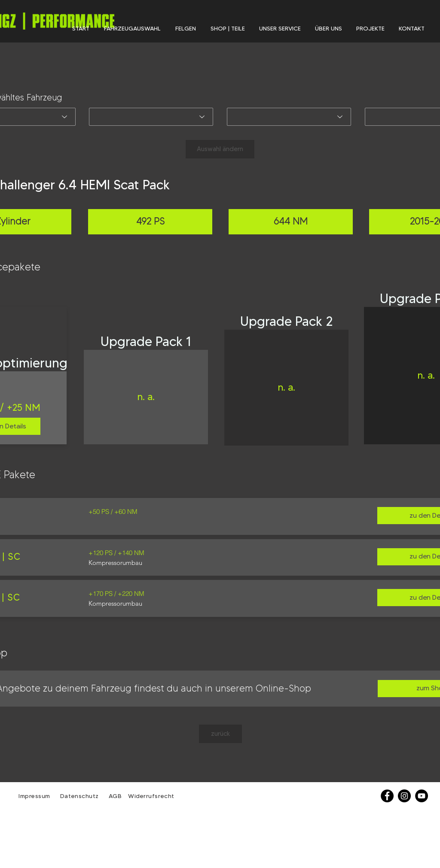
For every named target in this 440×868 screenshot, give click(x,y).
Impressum (34, 796)
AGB (114, 796)
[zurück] (220, 734)
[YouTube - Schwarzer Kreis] (422, 796)
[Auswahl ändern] (220, 149)
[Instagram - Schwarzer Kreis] (404, 796)
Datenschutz (81, 796)
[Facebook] (387, 796)
